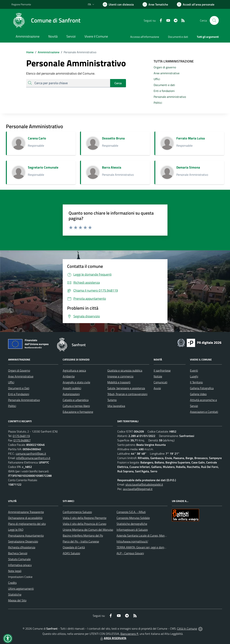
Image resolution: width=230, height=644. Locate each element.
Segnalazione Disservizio (23, 541)
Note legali (15, 571)
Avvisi (157, 388)
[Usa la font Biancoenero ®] (118, 4)
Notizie (158, 376)
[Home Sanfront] (46, 20)
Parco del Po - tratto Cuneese (81, 541)
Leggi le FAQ (16, 530)
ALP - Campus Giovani (130, 553)
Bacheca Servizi (18, 553)
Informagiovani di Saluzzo (132, 530)
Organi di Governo (19, 370)
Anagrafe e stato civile (76, 382)
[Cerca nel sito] (214, 20)
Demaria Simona (188, 167)
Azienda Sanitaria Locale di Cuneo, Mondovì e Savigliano (151, 535)
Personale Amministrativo (24, 400)
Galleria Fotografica (202, 388)
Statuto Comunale (19, 559)
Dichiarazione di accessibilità (25, 518)
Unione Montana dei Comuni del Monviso (88, 530)
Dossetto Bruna (113, 138)
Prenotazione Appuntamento (26, 535)
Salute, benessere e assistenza (126, 388)
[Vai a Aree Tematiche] (155, 4)
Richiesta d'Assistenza (22, 547)
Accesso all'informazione (145, 37)
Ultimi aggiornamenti (21, 589)
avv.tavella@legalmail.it (138, 489)
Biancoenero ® (129, 634)
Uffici (11, 382)
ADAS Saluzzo (71, 553)
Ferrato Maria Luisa (191, 138)
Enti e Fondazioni (19, 394)
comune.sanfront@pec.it (31, 454)
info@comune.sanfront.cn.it (33, 458)
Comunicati (160, 382)
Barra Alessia (112, 167)
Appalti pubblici (72, 388)
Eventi (194, 370)
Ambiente (69, 376)
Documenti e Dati (19, 388)
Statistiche (15, 594)
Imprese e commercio (120, 376)
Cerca (118, 83)
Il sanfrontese (162, 370)
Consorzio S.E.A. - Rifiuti (131, 512)
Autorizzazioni (71, 394)
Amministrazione (46, 52)
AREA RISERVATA (113, 638)
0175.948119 (21, 436)
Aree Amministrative (21, 376)
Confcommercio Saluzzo (77, 512)
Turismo (112, 400)
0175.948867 (22, 440)
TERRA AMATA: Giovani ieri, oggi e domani (142, 547)
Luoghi (194, 376)
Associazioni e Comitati (204, 412)
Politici (12, 406)
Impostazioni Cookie (20, 577)
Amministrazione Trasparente (26, 512)
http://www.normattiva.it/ (132, 541)
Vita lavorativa (116, 406)
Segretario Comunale (43, 167)
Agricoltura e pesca (74, 370)
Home (30, 52)
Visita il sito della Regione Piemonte (85, 518)
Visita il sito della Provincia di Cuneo (84, 524)
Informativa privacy (20, 565)
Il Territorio (196, 382)
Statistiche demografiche (132, 524)
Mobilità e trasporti (119, 382)
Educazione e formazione (78, 412)
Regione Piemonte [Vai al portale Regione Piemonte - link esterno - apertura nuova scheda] (21, 4)
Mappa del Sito (17, 600)
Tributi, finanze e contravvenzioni (127, 394)
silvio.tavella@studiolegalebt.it (144, 484)
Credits (12, 583)
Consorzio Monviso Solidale (133, 518)
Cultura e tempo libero (76, 406)
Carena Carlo (37, 138)
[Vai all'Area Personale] (196, 4)
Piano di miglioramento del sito (27, 524)
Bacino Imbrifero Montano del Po (83, 535)
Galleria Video (198, 394)
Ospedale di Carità (74, 547)
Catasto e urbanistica (76, 400)
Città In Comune (187, 629)
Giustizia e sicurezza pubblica (125, 370)
